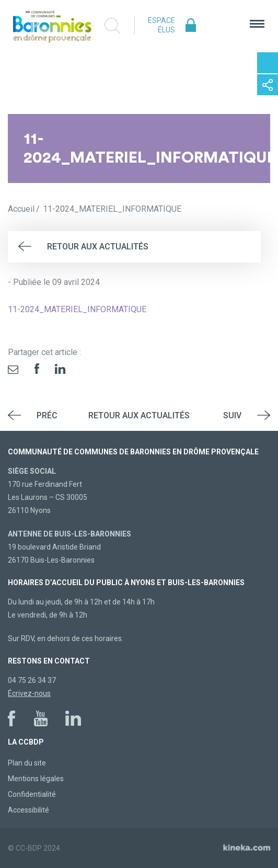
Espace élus (161, 25)
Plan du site (27, 763)
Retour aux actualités (98, 247)
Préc (47, 415)
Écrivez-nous (29, 693)
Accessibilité (28, 810)
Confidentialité (32, 794)
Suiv (232, 415)
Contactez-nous (268, 63)
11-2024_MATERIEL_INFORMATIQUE (77, 309)
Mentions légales (36, 779)
